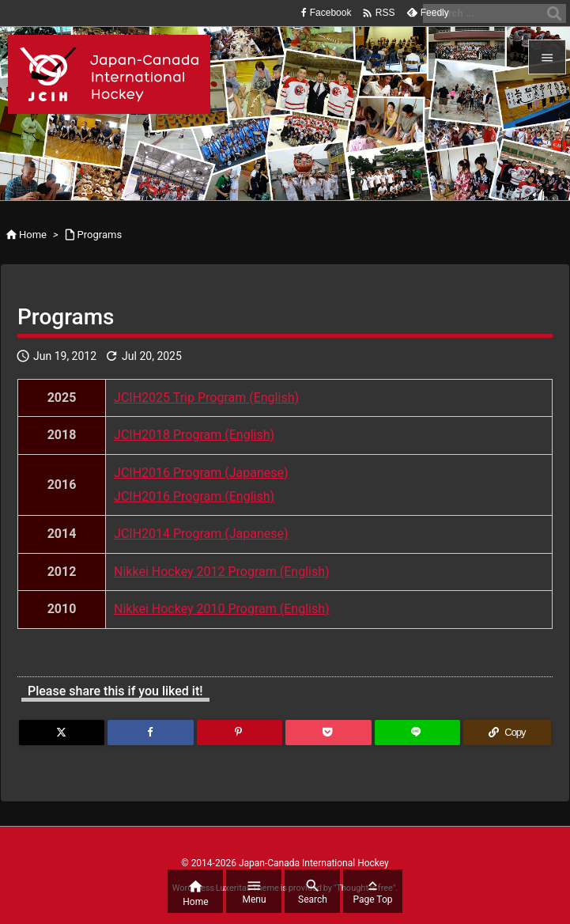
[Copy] (507, 733)
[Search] (554, 13)
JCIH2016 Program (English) (194, 496)
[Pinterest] (240, 733)
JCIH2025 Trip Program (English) (206, 398)
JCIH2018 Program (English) (194, 435)
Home (33, 235)
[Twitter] (62, 733)
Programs (100, 235)
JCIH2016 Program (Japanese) (201, 473)
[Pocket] (328, 733)
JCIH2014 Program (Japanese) (201, 534)
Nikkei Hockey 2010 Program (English (219, 609)
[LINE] (417, 733)
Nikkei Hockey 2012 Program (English (219, 572)
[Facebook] (150, 733)
